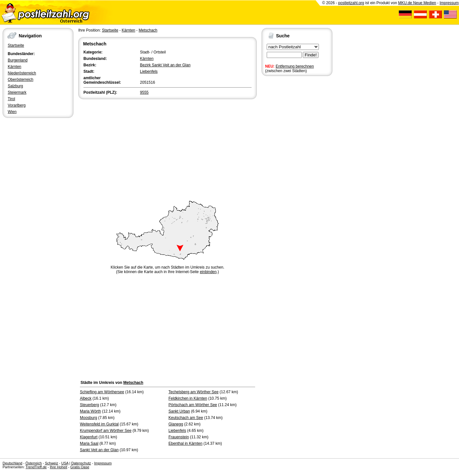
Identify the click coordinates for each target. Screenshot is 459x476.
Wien (12, 112)
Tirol (11, 99)
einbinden (208, 272)
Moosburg (88, 418)
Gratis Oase (80, 467)
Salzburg (15, 86)
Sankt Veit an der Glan (99, 450)
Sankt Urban (179, 411)
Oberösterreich (20, 80)
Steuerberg (89, 405)
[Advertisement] (167, 149)
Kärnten (14, 67)
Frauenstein (179, 437)
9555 (144, 92)
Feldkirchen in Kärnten (188, 398)
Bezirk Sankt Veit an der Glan (165, 65)
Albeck (86, 398)
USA (65, 463)
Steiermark (17, 92)
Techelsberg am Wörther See (193, 392)
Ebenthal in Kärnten (185, 443)
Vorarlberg (17, 105)
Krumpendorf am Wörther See (106, 431)
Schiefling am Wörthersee (102, 392)
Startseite (16, 45)
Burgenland (18, 60)
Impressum (449, 3)
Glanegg (176, 424)
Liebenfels (149, 71)
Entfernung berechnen (295, 66)
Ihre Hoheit (59, 467)
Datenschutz (81, 463)
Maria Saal (89, 443)
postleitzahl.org (351, 3)
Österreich (34, 463)
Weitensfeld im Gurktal (99, 424)
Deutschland (12, 463)
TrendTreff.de (36, 467)
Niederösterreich (22, 73)
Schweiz (51, 463)
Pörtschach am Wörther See (193, 405)
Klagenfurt (89, 437)
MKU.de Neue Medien (417, 3)
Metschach (148, 30)
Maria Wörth (90, 411)
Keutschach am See (186, 418)
